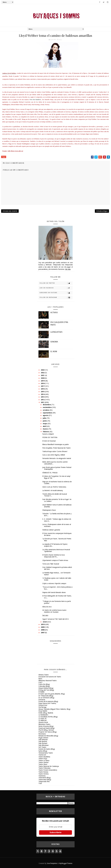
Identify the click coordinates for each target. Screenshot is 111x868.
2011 (43, 402)
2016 (43, 389)
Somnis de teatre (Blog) (47, 749)
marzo (46, 429)
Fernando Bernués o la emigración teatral (57, 458)
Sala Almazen (43, 740)
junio (45, 421)
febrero (46, 432)
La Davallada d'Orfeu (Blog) (48, 717)
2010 (43, 624)
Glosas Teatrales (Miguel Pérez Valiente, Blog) (54, 709)
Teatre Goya (43, 759)
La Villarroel (42, 720)
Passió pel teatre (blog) (47, 728)
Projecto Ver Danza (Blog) (48, 732)
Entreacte (42, 700)
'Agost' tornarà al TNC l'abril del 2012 (55, 619)
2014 (43, 394)
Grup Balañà (43, 711)
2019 (43, 381)
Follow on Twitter (56, 283)
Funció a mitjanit (48, 434)
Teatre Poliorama (44, 768)
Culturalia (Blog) (44, 686)
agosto (46, 415)
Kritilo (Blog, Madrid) (46, 713)
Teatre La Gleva (44, 760)
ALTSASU (54, 312)
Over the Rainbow (35, 100)
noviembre (47, 407)
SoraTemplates (52, 863)
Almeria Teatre (43, 675)
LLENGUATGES (56, 332)
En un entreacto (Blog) (46, 698)
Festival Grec (43, 705)
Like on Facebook (56, 288)
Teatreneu (42, 776)
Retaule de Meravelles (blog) (48, 736)
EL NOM (54, 351)
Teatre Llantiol (43, 762)
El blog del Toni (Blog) (46, 690)
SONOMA (54, 342)
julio (45, 418)
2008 (43, 630)
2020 (43, 378)
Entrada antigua (102, 211)
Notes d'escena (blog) (46, 726)
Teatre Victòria (43, 774)
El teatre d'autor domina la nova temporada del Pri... (54, 556)
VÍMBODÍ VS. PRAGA (50, 473)
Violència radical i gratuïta (51, 530)
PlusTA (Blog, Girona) (46, 730)
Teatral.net (42, 755)
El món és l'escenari (49, 441)
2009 (43, 627)
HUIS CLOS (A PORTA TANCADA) (54, 487)
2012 (43, 400)
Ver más (68, 269)
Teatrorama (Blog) (45, 780)
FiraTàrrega (42, 707)
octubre (46, 410)
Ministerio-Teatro (44, 724)
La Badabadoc (43, 715)
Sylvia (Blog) (43, 751)
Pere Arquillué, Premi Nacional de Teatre (56, 448)
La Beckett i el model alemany (53, 490)
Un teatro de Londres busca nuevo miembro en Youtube (54, 611)
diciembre (47, 405)
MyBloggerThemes (66, 863)
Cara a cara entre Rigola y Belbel (54, 455)
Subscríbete (56, 832)
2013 (43, 397)
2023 (43, 370)
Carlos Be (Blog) (44, 684)
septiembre (48, 413)
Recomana (42, 734)
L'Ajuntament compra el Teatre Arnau (55, 560)
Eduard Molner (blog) (46, 688)
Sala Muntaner (44, 745)
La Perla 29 (42, 719)
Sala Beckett (43, 741)
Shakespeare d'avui (49, 510)
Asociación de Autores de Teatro (50, 677)
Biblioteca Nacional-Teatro (48, 681)
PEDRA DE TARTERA (50, 437)
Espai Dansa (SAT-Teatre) (47, 703)
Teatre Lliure (43, 764)
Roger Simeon (43, 738)
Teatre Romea (43, 772)
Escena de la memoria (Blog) (48, 701)
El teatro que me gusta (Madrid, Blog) (52, 694)
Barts (40, 679)
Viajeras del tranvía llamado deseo (54, 592)
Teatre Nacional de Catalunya (49, 766)
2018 (43, 383)
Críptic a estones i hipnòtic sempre (54, 583)
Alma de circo (47, 607)
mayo (45, 424)
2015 (43, 392)
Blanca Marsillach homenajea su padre (55, 444)
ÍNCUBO (45, 616)
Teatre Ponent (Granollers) (48, 770)
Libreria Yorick (43, 722)
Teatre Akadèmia (44, 757)
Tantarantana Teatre (46, 753)
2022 (43, 373)
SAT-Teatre (42, 747)
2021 (43, 375)
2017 (43, 386)
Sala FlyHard (43, 743)
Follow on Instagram (56, 298)
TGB (40, 783)
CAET (40, 682)
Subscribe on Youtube (56, 293)
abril (45, 426)
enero (45, 622)
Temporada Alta (44, 781)
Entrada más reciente (10, 211)
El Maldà (41, 692)
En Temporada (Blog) (46, 696)
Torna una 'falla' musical (51, 564)
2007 (43, 633)
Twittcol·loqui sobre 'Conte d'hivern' (55, 451)
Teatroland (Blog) (45, 778)
